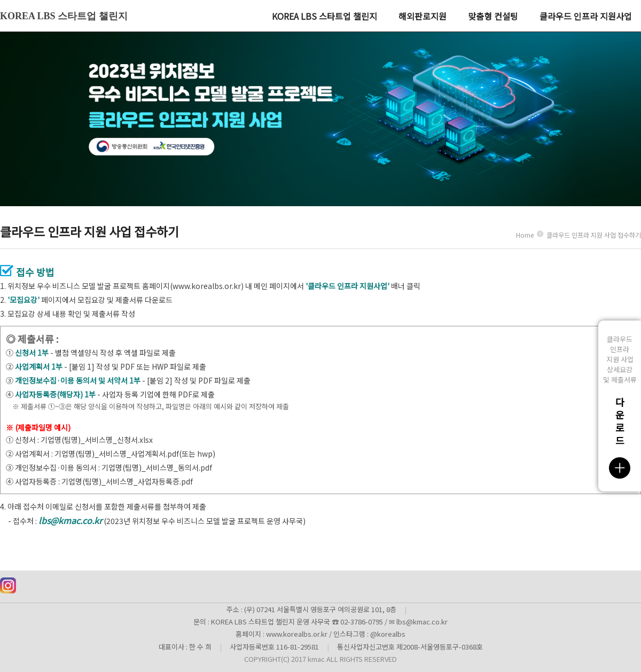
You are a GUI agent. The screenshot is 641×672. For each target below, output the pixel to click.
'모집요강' (24, 300)
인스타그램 (8, 585)
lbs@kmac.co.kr (70, 520)
